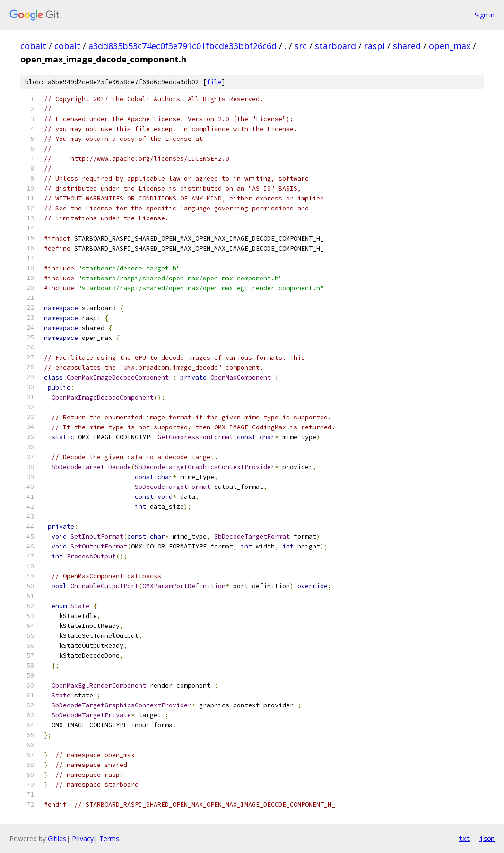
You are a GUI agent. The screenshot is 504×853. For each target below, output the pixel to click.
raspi (374, 46)
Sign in (485, 15)
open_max (450, 46)
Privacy (83, 839)
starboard (335, 46)
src (301, 46)
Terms (109, 839)
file (214, 82)
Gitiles (57, 839)
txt (464, 838)
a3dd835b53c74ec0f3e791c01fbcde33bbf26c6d (182, 46)
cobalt (33, 46)
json (487, 838)
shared (407, 46)
